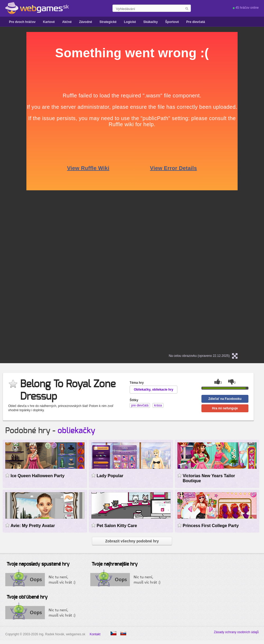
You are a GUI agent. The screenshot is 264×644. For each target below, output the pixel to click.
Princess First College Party (211, 526)
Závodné (85, 22)
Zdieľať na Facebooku (225, 399)
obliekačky (76, 431)
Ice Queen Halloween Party (37, 476)
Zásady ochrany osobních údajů (236, 632)
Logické (130, 22)
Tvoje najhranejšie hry (115, 564)
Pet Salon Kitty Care (117, 526)
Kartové (49, 22)
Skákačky (151, 22)
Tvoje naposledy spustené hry (38, 564)
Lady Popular (110, 476)
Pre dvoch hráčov (22, 22)
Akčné (67, 22)
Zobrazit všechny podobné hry (132, 541)
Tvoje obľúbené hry (27, 597)
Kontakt (95, 634)
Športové (172, 22)
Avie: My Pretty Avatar (33, 526)
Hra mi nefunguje (225, 408)
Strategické (108, 22)
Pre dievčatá (196, 22)
